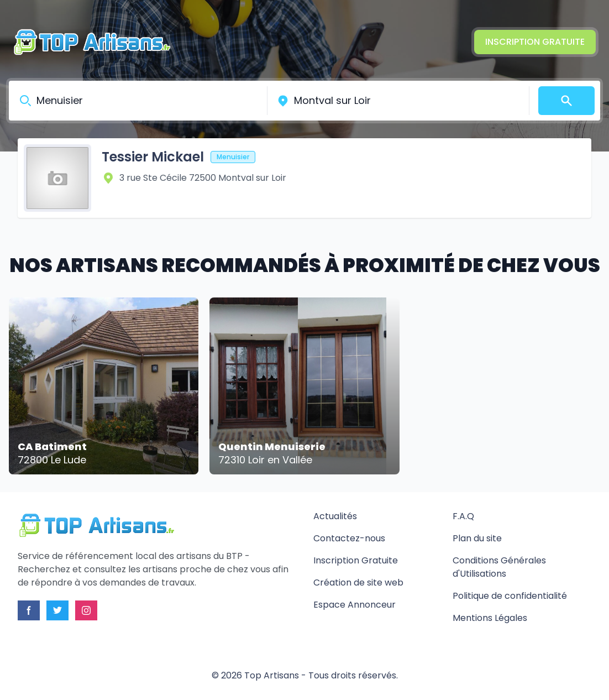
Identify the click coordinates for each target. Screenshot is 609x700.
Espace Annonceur (355, 605)
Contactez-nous (349, 538)
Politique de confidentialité (510, 596)
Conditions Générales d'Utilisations (499, 567)
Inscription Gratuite (535, 42)
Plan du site (477, 538)
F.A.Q (463, 516)
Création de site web (358, 583)
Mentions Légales (490, 618)
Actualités (335, 516)
